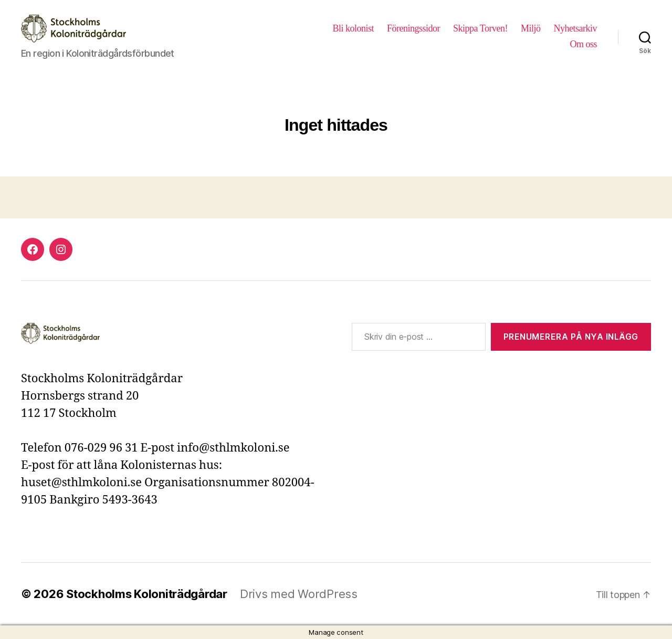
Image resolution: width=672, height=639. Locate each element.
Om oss (583, 44)
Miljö (531, 28)
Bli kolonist (353, 28)
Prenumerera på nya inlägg (571, 337)
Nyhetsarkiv (576, 28)
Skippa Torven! (480, 28)
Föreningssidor (413, 28)
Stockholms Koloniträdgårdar (147, 594)
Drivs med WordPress (299, 594)
